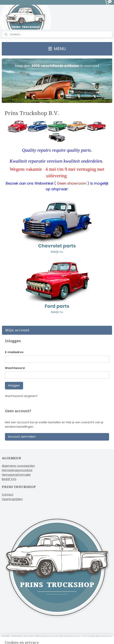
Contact (8, 494)
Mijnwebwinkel (104, 637)
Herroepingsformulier (16, 475)
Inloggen (14, 385)
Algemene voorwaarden (18, 466)
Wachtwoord (15, 368)
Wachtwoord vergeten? (21, 396)
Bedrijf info (9, 479)
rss (54, 637)
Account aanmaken (22, 437)
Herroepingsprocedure (17, 470)
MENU (57, 49)
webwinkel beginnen (69, 637)
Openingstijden (12, 499)
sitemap (46, 637)
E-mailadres (14, 352)
